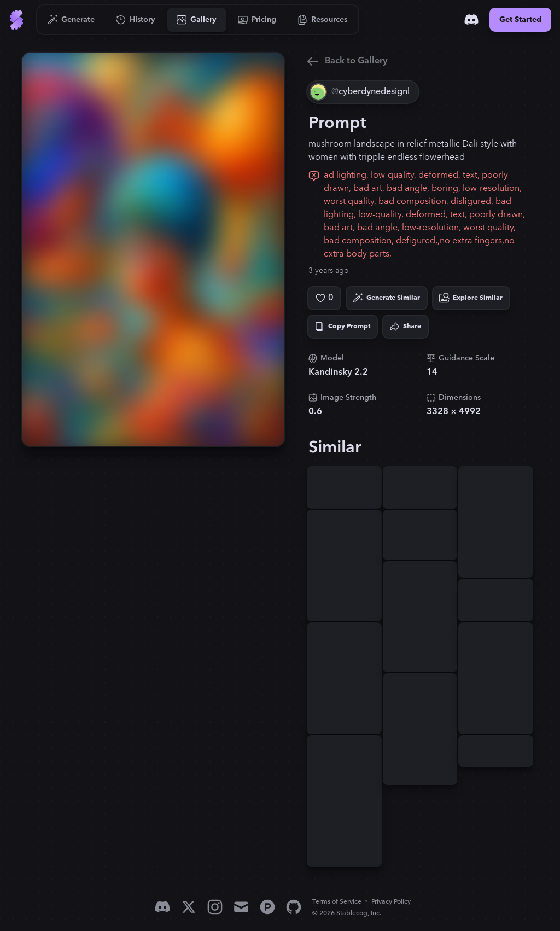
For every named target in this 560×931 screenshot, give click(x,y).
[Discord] (471, 20)
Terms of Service (337, 902)
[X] (189, 907)
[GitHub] (294, 907)
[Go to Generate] (71, 20)
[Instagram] (215, 907)
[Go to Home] (16, 20)
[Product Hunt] (267, 907)
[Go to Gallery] (197, 20)
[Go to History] (136, 20)
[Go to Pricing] (257, 20)
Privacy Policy (391, 902)
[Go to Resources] (323, 20)
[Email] (241, 907)
